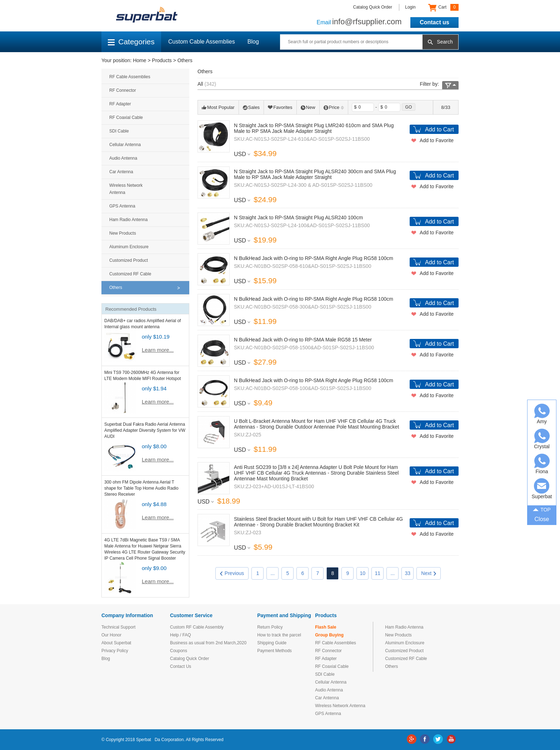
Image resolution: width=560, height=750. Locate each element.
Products (162, 60)
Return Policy (270, 627)
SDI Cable (119, 131)
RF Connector (123, 90)
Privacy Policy (115, 651)
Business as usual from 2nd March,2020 (208, 643)
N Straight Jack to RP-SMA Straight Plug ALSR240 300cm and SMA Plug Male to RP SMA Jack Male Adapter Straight (315, 174)
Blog (253, 42)
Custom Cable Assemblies (202, 42)
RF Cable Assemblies (130, 77)
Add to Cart (439, 129)
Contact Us (181, 666)
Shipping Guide (272, 643)
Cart (443, 7)
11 (378, 573)
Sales (251, 107)
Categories (131, 42)
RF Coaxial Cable (126, 117)
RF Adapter (120, 104)
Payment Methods (274, 651)
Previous (232, 573)
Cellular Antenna (125, 145)
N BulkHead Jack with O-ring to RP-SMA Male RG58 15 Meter (303, 340)
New (308, 107)
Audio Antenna (123, 158)
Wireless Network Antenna (126, 189)
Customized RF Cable (130, 274)
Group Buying (329, 635)
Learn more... (158, 350)
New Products (123, 233)
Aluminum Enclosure (129, 247)
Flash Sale (326, 627)
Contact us (434, 22)
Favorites (280, 107)
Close (542, 519)
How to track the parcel (279, 635)
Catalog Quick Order (373, 7)
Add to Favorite (437, 140)
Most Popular (218, 107)
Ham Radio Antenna (128, 220)
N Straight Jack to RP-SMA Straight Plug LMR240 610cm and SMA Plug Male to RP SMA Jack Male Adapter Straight (314, 128)
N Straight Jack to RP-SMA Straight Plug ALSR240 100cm (298, 217)
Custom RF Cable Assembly (197, 627)
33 (408, 573)
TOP (542, 509)
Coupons (179, 651)
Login (410, 7)
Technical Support (118, 627)
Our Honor (111, 635)
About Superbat (116, 643)
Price (334, 107)
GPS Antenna (122, 206)
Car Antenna (121, 172)
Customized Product (129, 260)
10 (363, 573)
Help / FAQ (181, 635)
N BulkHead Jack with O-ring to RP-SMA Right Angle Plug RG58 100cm (314, 258)
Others (185, 60)
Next (429, 573)
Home (139, 60)
